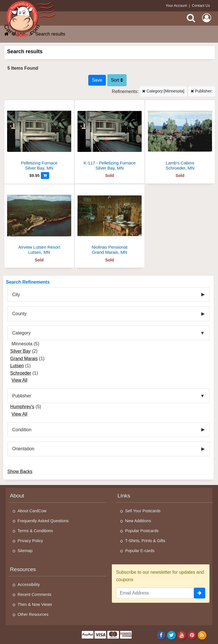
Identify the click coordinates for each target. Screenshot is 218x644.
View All (19, 380)
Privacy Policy (30, 541)
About (17, 496)
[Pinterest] (192, 635)
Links (124, 496)
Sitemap (25, 551)
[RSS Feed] (202, 635)
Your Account (176, 6)
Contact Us (201, 6)
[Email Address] (155, 593)
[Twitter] (172, 635)
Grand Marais (24, 359)
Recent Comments (34, 595)
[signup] (200, 593)
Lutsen (17, 366)
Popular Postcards (142, 531)
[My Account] (207, 18)
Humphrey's (22, 407)
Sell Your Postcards (143, 511)
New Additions (138, 521)
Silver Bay (20, 351)
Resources (23, 569)
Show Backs (20, 471)
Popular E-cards (140, 551)
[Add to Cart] (45, 176)
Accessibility (29, 585)
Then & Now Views (35, 604)
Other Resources (33, 614)
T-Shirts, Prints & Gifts (145, 541)
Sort (117, 80)
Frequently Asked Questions (43, 521)
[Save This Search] (97, 80)
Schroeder (21, 373)
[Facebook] (161, 635)
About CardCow (32, 511)
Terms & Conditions (35, 531)
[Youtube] (182, 635)
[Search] (191, 18)
